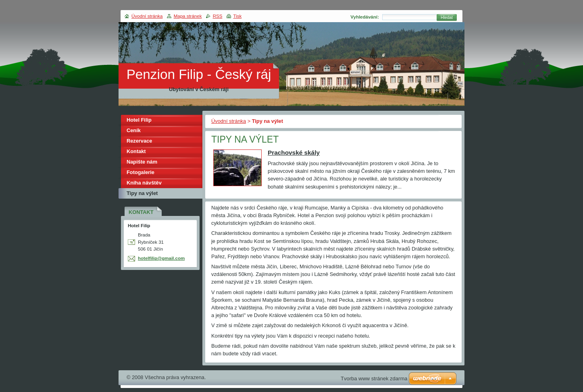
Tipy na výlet (142, 193)
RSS (218, 16)
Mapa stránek (188, 16)
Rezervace (139, 141)
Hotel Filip (139, 120)
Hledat (447, 18)
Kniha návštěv (144, 183)
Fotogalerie (141, 172)
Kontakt (136, 151)
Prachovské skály (294, 152)
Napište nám (142, 162)
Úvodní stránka (229, 121)
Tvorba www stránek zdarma (374, 379)
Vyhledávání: (365, 17)
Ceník (134, 130)
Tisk (238, 16)
